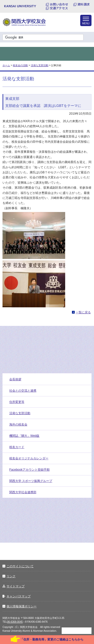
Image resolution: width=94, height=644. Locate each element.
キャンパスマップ (19, 596)
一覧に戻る (83, 312)
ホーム (6, 65)
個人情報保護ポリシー (22, 606)
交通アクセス (59, 8)
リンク (11, 576)
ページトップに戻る (77, 631)
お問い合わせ (59, 4)
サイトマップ (16, 586)
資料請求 (84, 4)
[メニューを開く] (86, 20)
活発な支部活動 (40, 65)
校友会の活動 (20, 65)
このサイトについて (20, 566)
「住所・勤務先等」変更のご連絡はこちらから (52, 639)
